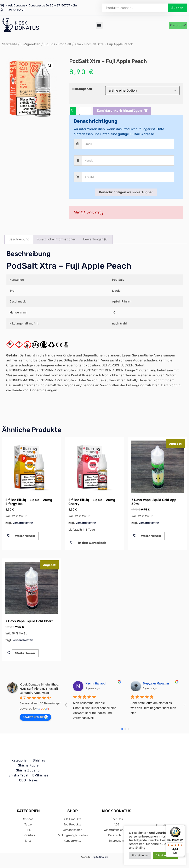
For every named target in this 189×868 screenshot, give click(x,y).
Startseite (10, 44)
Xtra (78, 44)
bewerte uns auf (35, 717)
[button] (99, 25)
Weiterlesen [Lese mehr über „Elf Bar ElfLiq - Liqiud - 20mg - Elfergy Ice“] (25, 536)
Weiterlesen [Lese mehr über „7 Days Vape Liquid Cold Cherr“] (25, 653)
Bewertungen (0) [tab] (96, 239)
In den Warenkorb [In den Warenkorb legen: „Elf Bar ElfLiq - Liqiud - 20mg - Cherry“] (92, 543)
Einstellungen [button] (140, 855)
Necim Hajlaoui (96, 683)
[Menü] (182, 827)
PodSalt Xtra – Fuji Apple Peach (69, 266)
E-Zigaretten (30, 44)
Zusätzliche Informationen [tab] (56, 239)
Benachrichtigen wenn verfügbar (126, 192)
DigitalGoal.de (100, 857)
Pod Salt (65, 44)
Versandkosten (23, 523)
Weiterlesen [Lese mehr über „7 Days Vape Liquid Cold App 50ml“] (151, 536)
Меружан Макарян (156, 683)
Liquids (49, 44)
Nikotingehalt (82, 89)
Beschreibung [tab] (19, 239)
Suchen (177, 8)
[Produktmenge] (85, 111)
